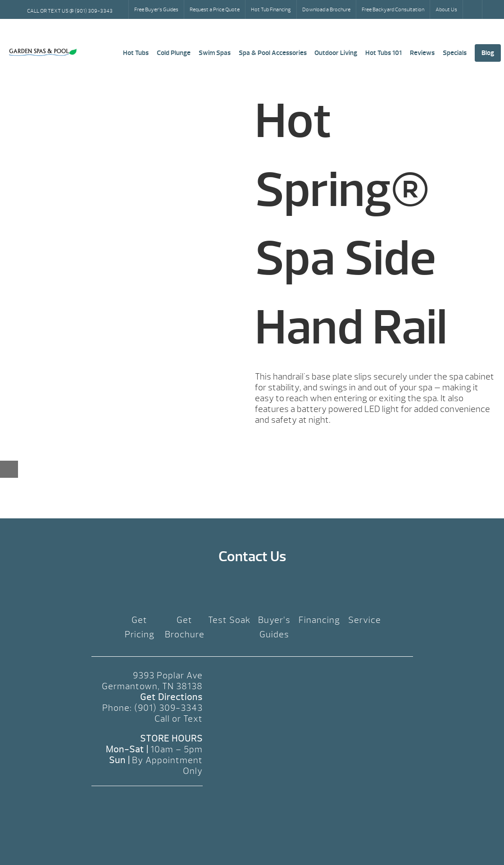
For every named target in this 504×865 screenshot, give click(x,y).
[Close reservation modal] (9, 469)
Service (365, 620)
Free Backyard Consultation (393, 9)
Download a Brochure (326, 9)
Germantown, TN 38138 (152, 686)
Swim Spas (215, 53)
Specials (455, 53)
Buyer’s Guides (274, 627)
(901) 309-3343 (168, 708)
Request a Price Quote (215, 9)
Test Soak (229, 620)
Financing (319, 620)
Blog (488, 53)
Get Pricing (140, 627)
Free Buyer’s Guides (156, 9)
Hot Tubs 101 (384, 53)
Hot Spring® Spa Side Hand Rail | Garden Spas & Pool (43, 52)
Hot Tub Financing (271, 9)
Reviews (422, 53)
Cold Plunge (174, 53)
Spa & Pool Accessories (273, 53)
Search (473, 9)
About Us (446, 9)
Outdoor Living (336, 53)
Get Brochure (185, 627)
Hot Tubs (136, 53)
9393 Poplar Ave (168, 675)
